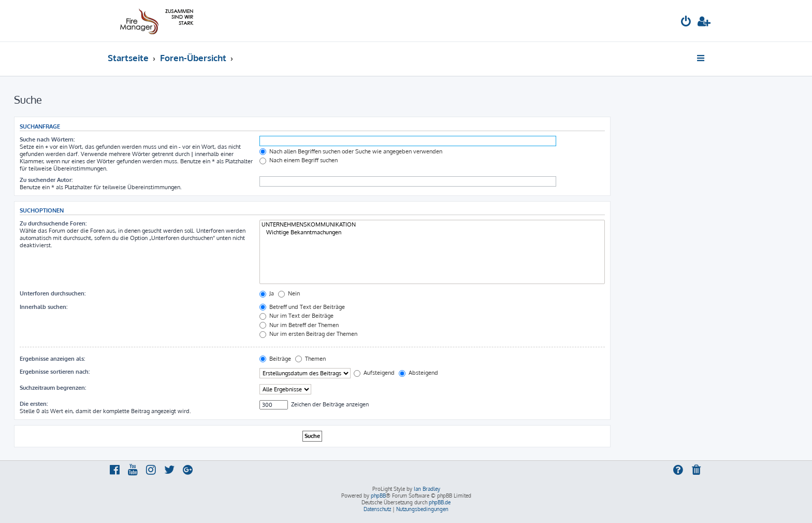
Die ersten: (34, 404)
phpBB (378, 496)
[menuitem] (686, 23)
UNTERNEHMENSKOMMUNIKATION (432, 225)
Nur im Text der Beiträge (296, 316)
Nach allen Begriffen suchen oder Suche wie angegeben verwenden (351, 151)
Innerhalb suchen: (44, 307)
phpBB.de (440, 502)
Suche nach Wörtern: (47, 139)
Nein (289, 293)
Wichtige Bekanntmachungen (432, 232)
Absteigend (418, 373)
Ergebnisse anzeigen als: (52, 359)
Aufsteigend (374, 373)
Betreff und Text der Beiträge (302, 307)
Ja (267, 293)
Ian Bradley (427, 489)
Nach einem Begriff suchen (299, 160)
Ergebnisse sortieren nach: (55, 372)
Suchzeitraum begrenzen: (53, 388)
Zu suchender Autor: (46, 180)
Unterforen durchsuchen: (53, 293)
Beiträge (275, 359)
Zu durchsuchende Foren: (53, 223)
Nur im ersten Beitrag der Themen (308, 334)
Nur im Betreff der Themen (299, 325)
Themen (310, 359)
